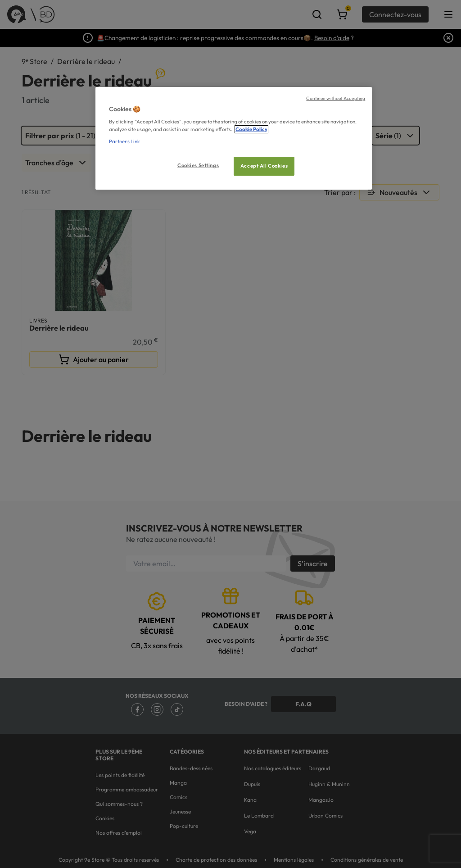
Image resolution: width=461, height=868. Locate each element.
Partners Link (124, 141)
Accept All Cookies (264, 166)
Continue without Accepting (336, 98)
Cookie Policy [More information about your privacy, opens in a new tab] (251, 129)
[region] (234, 139)
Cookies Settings (198, 165)
